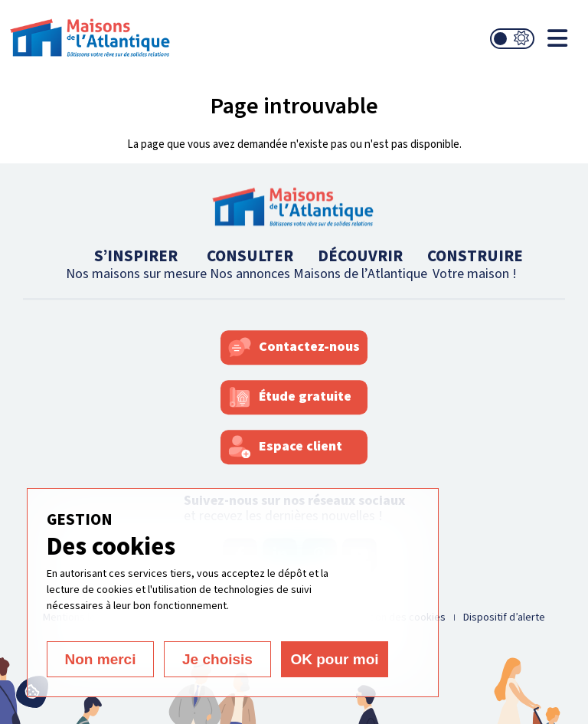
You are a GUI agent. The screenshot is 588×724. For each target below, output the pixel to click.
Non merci (101, 659)
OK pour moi (334, 659)
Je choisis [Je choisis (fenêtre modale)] (217, 659)
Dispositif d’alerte (504, 618)
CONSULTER (250, 264)
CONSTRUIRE (475, 264)
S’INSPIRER (136, 264)
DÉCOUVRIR (360, 264)
